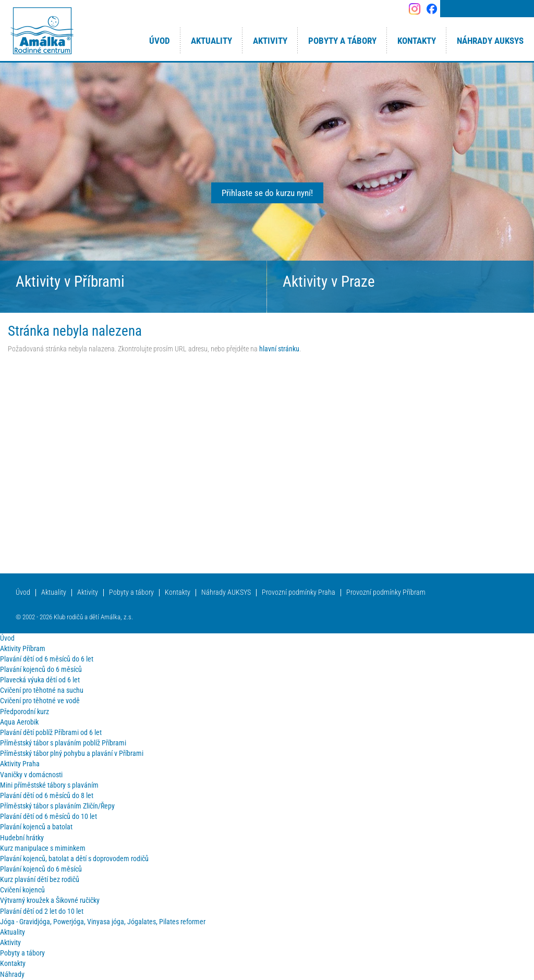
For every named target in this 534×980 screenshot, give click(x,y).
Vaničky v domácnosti (31, 775)
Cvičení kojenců (22, 890)
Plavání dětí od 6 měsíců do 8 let (47, 796)
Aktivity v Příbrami (70, 281)
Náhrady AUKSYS (226, 592)
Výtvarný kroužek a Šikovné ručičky (50, 901)
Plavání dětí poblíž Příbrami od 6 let (51, 733)
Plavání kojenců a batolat (36, 827)
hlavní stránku (279, 349)
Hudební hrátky (22, 838)
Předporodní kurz (25, 712)
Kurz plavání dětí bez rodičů (40, 880)
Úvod (23, 592)
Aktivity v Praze (329, 281)
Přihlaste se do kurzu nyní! (267, 193)
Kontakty (178, 592)
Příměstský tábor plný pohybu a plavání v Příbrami (72, 754)
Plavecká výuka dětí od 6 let (40, 680)
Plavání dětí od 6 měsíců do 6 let (47, 659)
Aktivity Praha (20, 764)
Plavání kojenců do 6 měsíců (41, 670)
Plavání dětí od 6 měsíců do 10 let (48, 817)
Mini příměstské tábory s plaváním (49, 785)
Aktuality (54, 592)
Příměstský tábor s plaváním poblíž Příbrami (63, 743)
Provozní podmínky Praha (299, 592)
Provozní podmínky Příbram (386, 592)
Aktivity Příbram (23, 649)
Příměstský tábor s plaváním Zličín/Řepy (57, 806)
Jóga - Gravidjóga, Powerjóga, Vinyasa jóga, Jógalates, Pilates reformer (103, 922)
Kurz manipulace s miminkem (43, 848)
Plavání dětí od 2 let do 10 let (42, 911)
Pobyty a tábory (131, 592)
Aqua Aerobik (19, 722)
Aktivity (88, 592)
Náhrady (12, 975)
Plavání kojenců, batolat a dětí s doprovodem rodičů (74, 859)
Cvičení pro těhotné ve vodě (40, 701)
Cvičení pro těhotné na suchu (42, 690)
